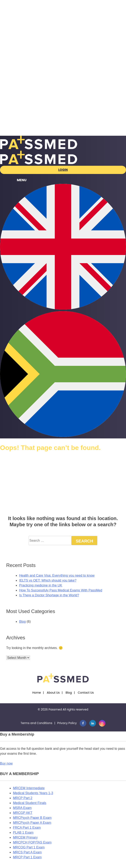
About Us (53, 693)
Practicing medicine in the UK (41, 585)
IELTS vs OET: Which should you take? (48, 580)
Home (37, 693)
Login (63, 170)
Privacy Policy (67, 723)
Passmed (55, 709)
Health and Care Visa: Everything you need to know (57, 575)
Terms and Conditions (36, 723)
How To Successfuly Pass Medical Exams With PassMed (61, 590)
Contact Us (86, 693)
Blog (22, 622)
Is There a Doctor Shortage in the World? (49, 595)
